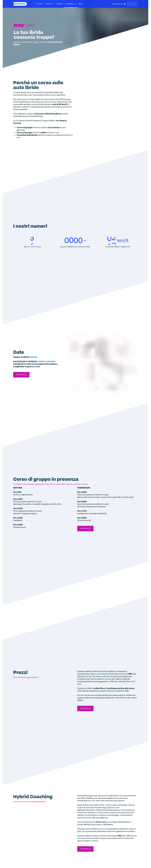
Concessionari (119, 4)
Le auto (40, 4)
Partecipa (21, 375)
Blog (81, 4)
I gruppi (59, 4)
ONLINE (33, 357)
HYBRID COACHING (46, 362)
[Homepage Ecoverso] (20, 4)
